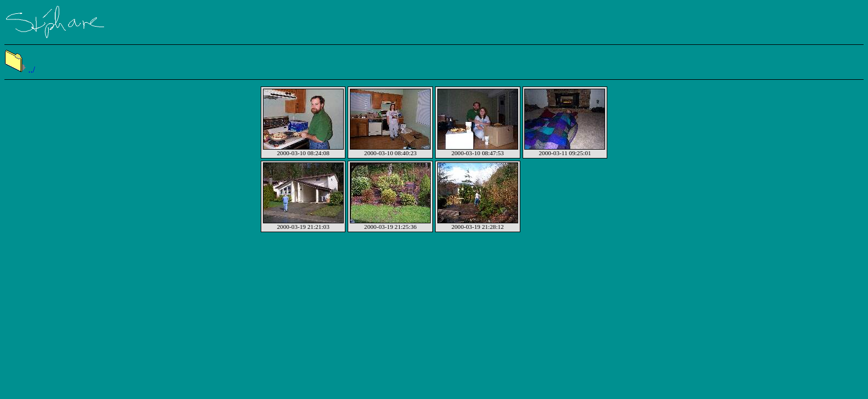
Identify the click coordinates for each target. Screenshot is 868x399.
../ (20, 70)
